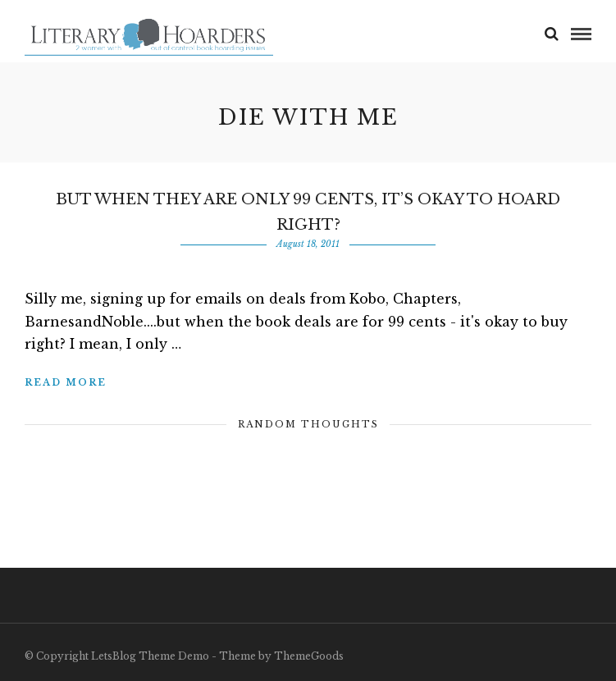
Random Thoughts (308, 424)
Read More (66, 382)
